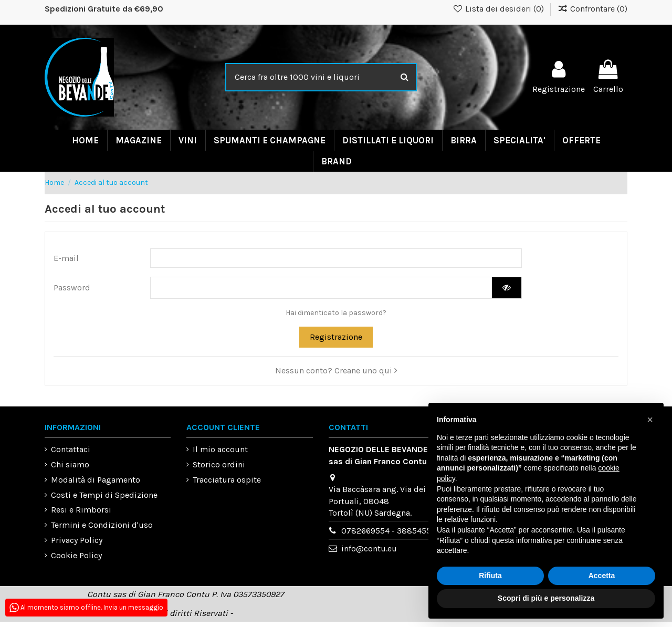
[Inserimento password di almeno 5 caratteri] (321, 292)
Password (72, 292)
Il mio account (220, 455)
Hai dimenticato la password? (336, 318)
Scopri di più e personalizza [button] (546, 598)
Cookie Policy (76, 561)
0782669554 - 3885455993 (393, 536)
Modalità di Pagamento (96, 485)
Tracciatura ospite (227, 485)
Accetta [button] (602, 576)
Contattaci (71, 455)
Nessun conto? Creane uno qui (336, 376)
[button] (650, 420)
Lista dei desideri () (500, 9)
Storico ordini (219, 470)
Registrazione (336, 342)
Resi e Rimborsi (81, 515)
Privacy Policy (77, 545)
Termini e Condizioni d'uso (102, 531)
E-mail (66, 260)
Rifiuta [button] (490, 576)
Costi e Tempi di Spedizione (104, 500)
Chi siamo (70, 470)
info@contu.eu (369, 554)
